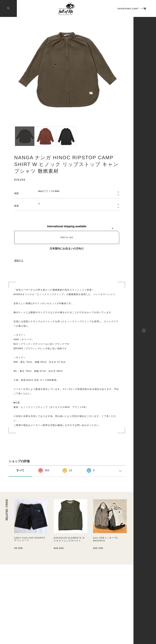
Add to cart (67, 237)
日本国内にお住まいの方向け (67, 249)
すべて (20, 470)
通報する (19, 261)
